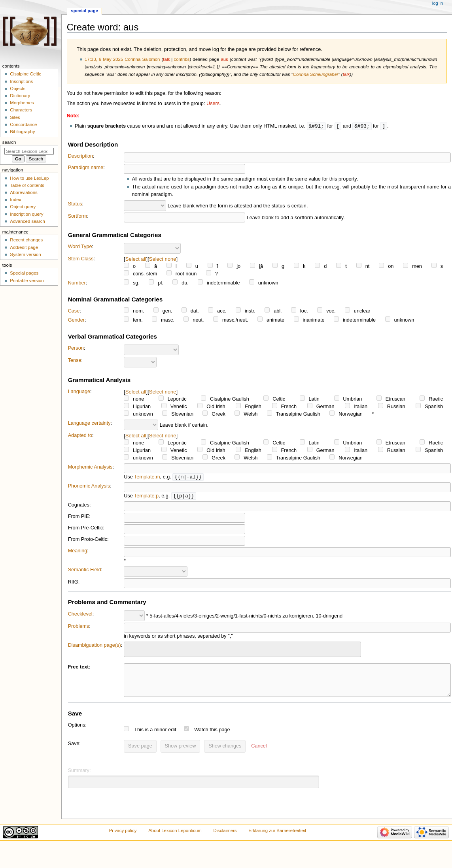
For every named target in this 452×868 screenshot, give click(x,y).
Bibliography (22, 132)
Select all (136, 259)
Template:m (147, 478)
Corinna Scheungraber (316, 74)
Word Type (80, 247)
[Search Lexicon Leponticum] (29, 151)
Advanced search (27, 221)
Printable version (27, 281)
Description (80, 156)
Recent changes (26, 240)
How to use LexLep (29, 178)
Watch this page (212, 737)
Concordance (23, 124)
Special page (84, 11)
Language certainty (89, 424)
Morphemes (22, 103)
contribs (182, 59)
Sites (15, 117)
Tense (75, 361)
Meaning (78, 552)
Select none (163, 259)
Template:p (146, 497)
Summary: (79, 778)
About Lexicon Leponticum (175, 838)
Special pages (24, 273)
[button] (259, 753)
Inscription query (26, 214)
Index (15, 200)
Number (77, 283)
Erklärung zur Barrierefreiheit (277, 838)
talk (166, 59)
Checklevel (80, 615)
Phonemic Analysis (89, 487)
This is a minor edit (155, 737)
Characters (21, 110)
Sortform (78, 217)
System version (25, 254)
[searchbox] (131, 650)
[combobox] (242, 651)
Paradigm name (86, 168)
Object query (23, 207)
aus (224, 59)
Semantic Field (85, 571)
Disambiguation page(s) (95, 646)
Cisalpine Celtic (26, 74)
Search (9, 142)
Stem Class (81, 259)
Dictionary (20, 96)
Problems (79, 627)
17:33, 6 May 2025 (104, 59)
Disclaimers (225, 838)
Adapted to (80, 436)
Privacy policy (123, 838)
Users (213, 104)
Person (76, 348)
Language (79, 392)
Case (74, 311)
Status (75, 204)
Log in (438, 3)
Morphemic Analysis (90, 467)
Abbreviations (24, 192)
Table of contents (27, 185)
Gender (76, 320)
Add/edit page (24, 247)
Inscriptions (21, 81)
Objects (18, 88)
